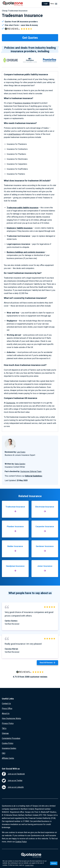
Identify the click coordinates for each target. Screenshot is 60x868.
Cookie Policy (8, 743)
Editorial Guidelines (34, 476)
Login (46, 4)
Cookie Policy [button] (29, 865)
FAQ (4, 753)
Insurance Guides (9, 748)
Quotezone (11, 403)
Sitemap (5, 733)
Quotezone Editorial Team (31, 471)
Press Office (7, 708)
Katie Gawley (20, 464)
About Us (6, 713)
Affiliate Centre (8, 758)
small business (15, 134)
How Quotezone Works (11, 718)
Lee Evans (21, 452)
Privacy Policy (8, 723)
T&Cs (4, 728)
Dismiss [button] (54, 863)
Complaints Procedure (11, 738)
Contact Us (6, 704)
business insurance (23, 103)
